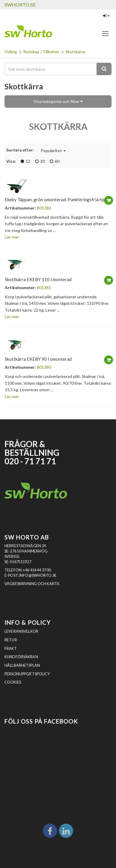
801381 (44, 288)
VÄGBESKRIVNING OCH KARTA (32, 584)
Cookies (13, 682)
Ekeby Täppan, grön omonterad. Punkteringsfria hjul (56, 199)
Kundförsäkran (21, 657)
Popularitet (53, 150)
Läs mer (12, 237)
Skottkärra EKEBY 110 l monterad (38, 279)
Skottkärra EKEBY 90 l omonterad (38, 359)
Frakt (11, 649)
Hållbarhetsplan (22, 665)
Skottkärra (75, 52)
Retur (11, 640)
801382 (44, 208)
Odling (11, 52)
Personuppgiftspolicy (27, 674)
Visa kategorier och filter (58, 101)
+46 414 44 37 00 (37, 570)
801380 (44, 367)
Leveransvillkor (21, 631)
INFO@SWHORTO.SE (38, 575)
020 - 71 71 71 (30, 461)
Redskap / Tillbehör (41, 52)
